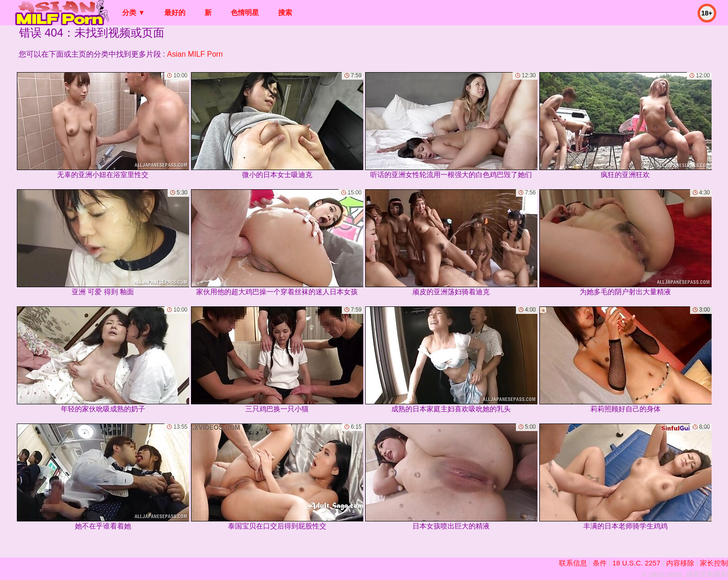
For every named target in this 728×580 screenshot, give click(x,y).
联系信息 (573, 563)
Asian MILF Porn (195, 54)
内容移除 (680, 563)
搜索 (285, 12)
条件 (600, 563)
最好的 (175, 12)
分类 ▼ (134, 12)
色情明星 (245, 12)
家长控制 (714, 563)
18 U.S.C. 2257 (636, 563)
